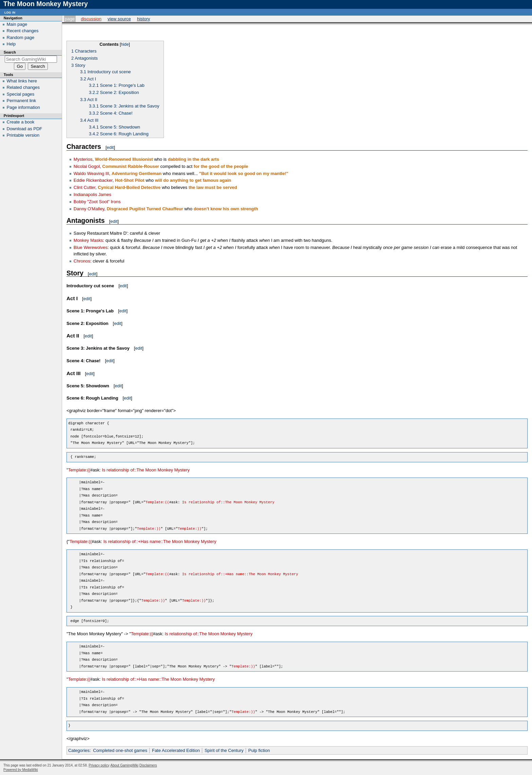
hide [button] (125, 44)
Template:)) (149, 529)
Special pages (21, 94)
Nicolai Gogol (87, 166)
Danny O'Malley (89, 209)
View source (119, 19)
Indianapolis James (92, 195)
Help (11, 44)
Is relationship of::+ (122, 541)
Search (10, 52)
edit (110, 147)
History (144, 19)
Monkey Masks (88, 240)
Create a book (21, 122)
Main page (17, 24)
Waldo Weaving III (91, 173)
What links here (22, 81)
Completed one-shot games (120, 750)
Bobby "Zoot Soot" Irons (97, 202)
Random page (21, 37)
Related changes (23, 87)
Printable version (23, 135)
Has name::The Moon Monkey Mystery (178, 541)
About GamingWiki (124, 765)
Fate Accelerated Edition (176, 750)
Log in (10, 12)
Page (70, 19)
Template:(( (79, 470)
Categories (79, 750)
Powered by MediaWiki (21, 770)
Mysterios (83, 159)
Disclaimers (148, 765)
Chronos (82, 261)
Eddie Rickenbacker (93, 180)
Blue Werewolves (91, 247)
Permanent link (22, 101)
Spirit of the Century (224, 750)
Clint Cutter (84, 187)
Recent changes (23, 31)
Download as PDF (25, 129)
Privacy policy (99, 765)
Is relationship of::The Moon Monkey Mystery (146, 470)
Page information (23, 107)
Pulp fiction (259, 750)
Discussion (91, 19)
